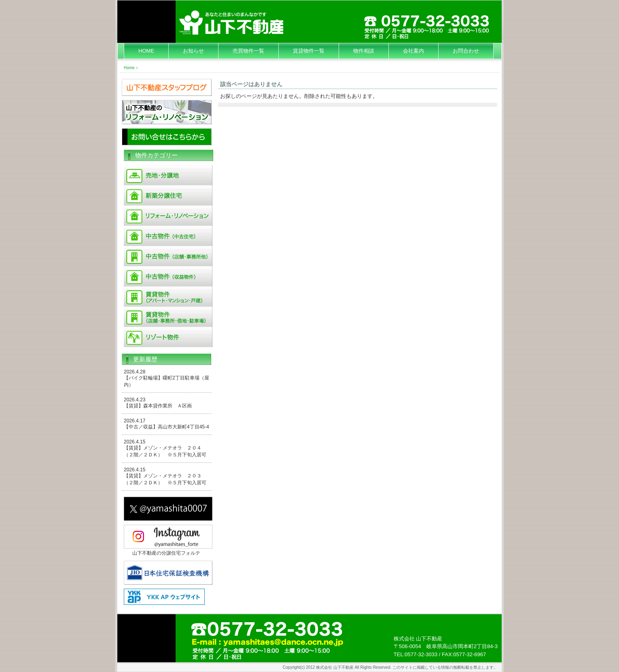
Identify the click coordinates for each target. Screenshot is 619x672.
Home (129, 68)
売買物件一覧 (248, 51)
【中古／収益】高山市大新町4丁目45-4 (166, 427)
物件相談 (364, 51)
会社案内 (413, 51)
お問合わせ (466, 51)
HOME (146, 51)
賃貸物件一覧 (309, 51)
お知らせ (193, 51)
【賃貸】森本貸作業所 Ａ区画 (158, 406)
